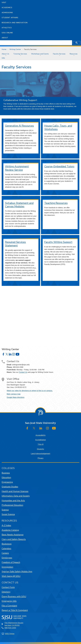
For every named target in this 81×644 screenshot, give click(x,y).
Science (5, 510)
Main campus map (14, 394)
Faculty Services (30, 49)
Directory (6, 592)
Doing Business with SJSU (14, 596)
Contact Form (8, 587)
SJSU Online (7, 33)
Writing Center (15, 49)
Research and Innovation (15, 23)
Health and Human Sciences (15, 491)
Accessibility (41, 435)
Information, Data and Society (16, 496)
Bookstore (7, 544)
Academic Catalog (10, 530)
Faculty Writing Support (58, 242)
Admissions (7, 13)
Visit (4, 3)
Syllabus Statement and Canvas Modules (19, 205)
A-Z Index (6, 525)
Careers (5, 553)
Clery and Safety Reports (14, 539)
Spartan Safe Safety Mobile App (17, 571)
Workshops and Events (40, 54)
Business (6, 473)
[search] (31, 43)
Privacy (40, 458)
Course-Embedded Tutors (59, 166)
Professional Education (12, 505)
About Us (5, 54)
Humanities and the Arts (13, 501)
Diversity (40, 449)
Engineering (7, 482)
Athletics (7, 28)
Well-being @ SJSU (11, 576)
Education (6, 477)
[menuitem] (6, 54)
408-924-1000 (10, 628)
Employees (7, 558)
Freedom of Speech (11, 562)
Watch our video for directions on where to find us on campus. (30, 391)
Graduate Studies (10, 487)
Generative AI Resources (19, 126)
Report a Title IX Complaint (15, 610)
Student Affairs (10, 18)
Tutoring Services (20, 54)
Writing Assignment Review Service (17, 168)
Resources (74, 54)
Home (4, 49)
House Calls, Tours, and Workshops (58, 127)
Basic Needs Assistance (13, 535)
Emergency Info (9, 601)
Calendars (6, 548)
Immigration (7, 567)
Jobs (3, 58)
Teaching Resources (56, 203)
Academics (7, 8)
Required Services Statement (15, 244)
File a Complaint (9, 606)
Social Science (8, 514)
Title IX (41, 444)
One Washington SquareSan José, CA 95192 (14, 624)
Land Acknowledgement (40, 454)
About (5, 38)
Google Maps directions (16, 397)
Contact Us (23, 372)
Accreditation (40, 440)
